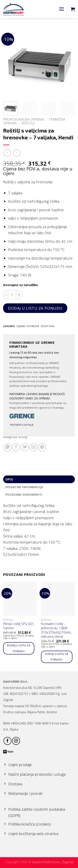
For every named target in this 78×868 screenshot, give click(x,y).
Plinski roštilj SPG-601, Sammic (19, 626)
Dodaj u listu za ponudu (35, 308)
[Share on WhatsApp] (7, 447)
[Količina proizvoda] (12, 295)
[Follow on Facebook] (7, 741)
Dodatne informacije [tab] (24, 487)
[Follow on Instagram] (16, 741)
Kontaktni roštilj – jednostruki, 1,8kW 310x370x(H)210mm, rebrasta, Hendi (56, 630)
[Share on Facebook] (16, 447)
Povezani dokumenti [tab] (24, 494)
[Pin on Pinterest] (42, 447)
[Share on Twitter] (25, 447)
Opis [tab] (9, 479)
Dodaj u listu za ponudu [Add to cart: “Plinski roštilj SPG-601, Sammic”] (19, 648)
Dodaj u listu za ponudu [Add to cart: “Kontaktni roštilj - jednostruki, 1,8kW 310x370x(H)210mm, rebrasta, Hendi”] (57, 657)
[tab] (9, 326)
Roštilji (28, 123)
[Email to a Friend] (33, 447)
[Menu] (62, 9)
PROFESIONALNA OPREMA (24, 119)
